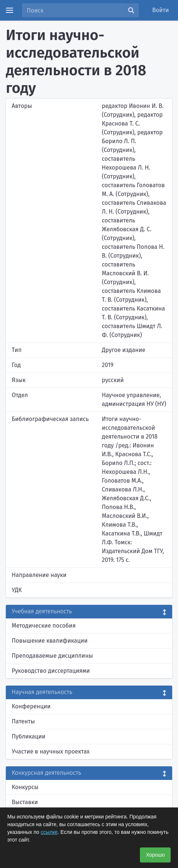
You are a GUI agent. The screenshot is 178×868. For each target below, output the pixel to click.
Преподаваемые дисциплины (52, 656)
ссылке (49, 832)
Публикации (29, 736)
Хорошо (155, 855)
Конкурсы (25, 787)
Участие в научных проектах (51, 751)
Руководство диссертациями (51, 671)
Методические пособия (44, 626)
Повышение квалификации (50, 641)
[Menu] (10, 10)
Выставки (25, 802)
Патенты (23, 721)
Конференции (31, 706)
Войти (161, 10)
